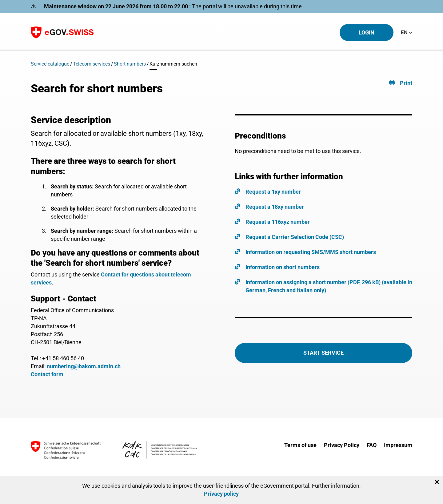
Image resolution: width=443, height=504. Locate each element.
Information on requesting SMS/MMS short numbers (311, 252)
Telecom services (92, 64)
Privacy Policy (342, 445)
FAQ (372, 445)
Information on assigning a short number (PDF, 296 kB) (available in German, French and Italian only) (329, 286)
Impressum (398, 445)
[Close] (437, 482)
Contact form (47, 374)
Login (367, 32)
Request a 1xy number (273, 192)
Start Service (323, 353)
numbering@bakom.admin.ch (84, 366)
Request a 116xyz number (278, 222)
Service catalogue (50, 64)
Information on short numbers (283, 267)
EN (406, 32)
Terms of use (300, 445)
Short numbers (130, 64)
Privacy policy (221, 494)
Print (406, 83)
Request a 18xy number (275, 207)
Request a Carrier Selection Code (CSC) (295, 237)
